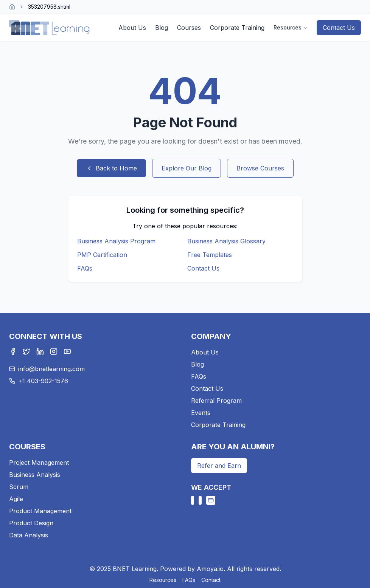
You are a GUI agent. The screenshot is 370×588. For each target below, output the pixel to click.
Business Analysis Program (116, 241)
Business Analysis (35, 475)
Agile (16, 499)
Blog (162, 28)
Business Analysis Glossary (226, 241)
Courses (189, 28)
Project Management (39, 463)
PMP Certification (102, 255)
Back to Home (111, 168)
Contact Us (339, 28)
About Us (132, 28)
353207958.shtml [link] (49, 7)
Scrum (19, 487)
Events (201, 413)
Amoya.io (210, 569)
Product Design (31, 523)
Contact (211, 580)
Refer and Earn (219, 466)
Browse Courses (260, 168)
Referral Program (216, 401)
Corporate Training (237, 28)
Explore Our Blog (187, 168)
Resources (291, 27)
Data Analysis (29, 535)
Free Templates (210, 255)
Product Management (40, 511)
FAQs (85, 268)
